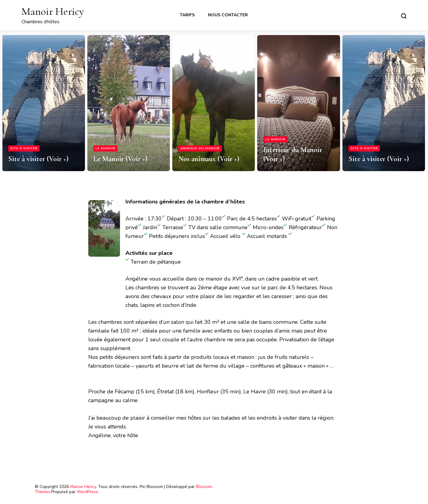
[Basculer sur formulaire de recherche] (404, 16)
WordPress (87, 492)
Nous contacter (228, 15)
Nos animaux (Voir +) (209, 159)
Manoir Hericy (53, 11)
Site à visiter (24, 148)
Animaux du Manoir (200, 148)
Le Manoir (105, 148)
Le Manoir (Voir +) (120, 159)
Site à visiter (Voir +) (38, 159)
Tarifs (187, 15)
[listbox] (214, 101)
